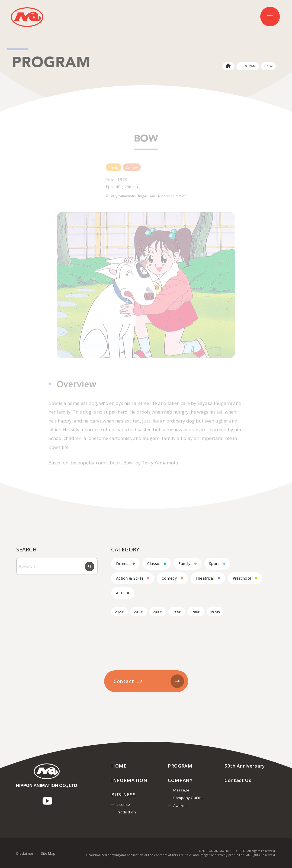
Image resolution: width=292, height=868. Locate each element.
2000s (158, 612)
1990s (177, 612)
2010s (139, 612)
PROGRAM (248, 66)
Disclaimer (25, 853)
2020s (120, 612)
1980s (196, 612)
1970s (215, 612)
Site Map (48, 853)
